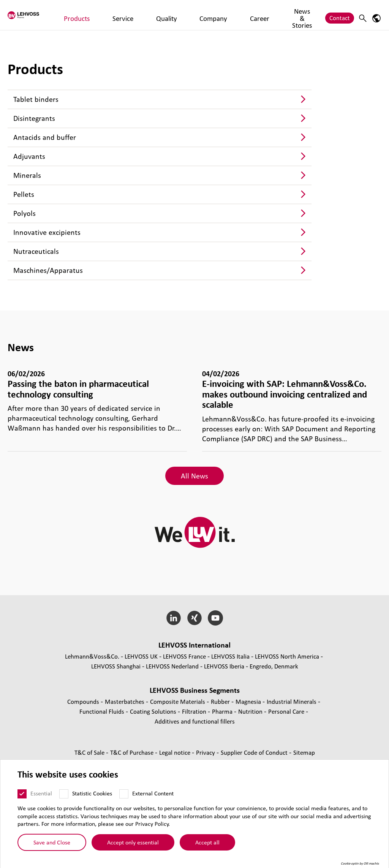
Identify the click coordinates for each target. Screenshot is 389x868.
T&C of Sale (90, 752)
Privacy (206, 752)
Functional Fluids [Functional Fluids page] (103, 711)
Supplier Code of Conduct (255, 752)
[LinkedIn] (174, 618)
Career (210, 15)
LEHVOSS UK (141, 656)
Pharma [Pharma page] (223, 711)
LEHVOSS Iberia (224, 666)
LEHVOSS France (184, 656)
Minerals (27, 175)
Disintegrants (34, 118)
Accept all (207, 842)
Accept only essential (133, 842)
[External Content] (124, 794)
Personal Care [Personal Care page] (287, 711)
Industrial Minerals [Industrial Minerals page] (292, 701)
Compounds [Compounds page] (84, 701)
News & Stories (247, 15)
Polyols (25, 213)
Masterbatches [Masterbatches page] (125, 701)
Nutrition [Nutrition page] (251, 711)
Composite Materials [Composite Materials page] (178, 701)
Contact (340, 15)
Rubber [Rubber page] (221, 701)
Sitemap (304, 752)
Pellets (24, 194)
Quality (150, 15)
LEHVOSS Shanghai (116, 666)
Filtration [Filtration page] (195, 711)
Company (181, 15)
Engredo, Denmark (274, 666)
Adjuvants (29, 156)
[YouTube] (215, 618)
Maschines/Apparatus (48, 270)
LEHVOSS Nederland (172, 666)
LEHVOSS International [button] (194, 645)
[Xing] (195, 618)
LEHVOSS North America (287, 656)
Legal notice (176, 752)
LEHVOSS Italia (230, 656)
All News (194, 476)
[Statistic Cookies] (64, 794)
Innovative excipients (47, 232)
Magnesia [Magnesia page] (249, 701)
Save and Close (52, 842)
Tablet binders (36, 99)
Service (123, 15)
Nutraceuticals (36, 251)
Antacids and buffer (45, 137)
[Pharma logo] (36, 15)
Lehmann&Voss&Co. (92, 656)
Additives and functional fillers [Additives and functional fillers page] (195, 721)
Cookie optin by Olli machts (360, 863)
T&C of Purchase (133, 752)
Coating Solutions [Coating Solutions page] (154, 711)
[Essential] (22, 794)
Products (94, 15)
